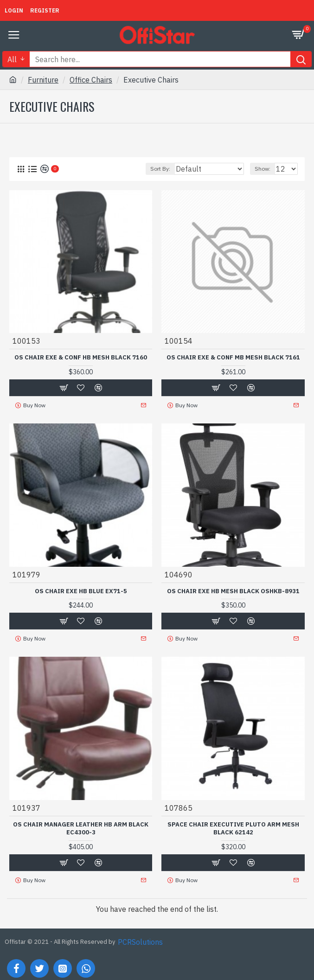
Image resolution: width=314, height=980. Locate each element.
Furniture (43, 80)
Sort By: (160, 169)
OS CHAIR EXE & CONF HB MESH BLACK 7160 (81, 358)
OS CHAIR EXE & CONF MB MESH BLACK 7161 (233, 358)
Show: (263, 169)
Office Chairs (91, 80)
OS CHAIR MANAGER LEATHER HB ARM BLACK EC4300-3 (81, 829)
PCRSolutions (140, 942)
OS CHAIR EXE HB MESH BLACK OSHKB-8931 (233, 591)
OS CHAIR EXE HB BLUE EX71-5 (81, 591)
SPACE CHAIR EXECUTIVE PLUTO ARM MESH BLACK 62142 (233, 829)
